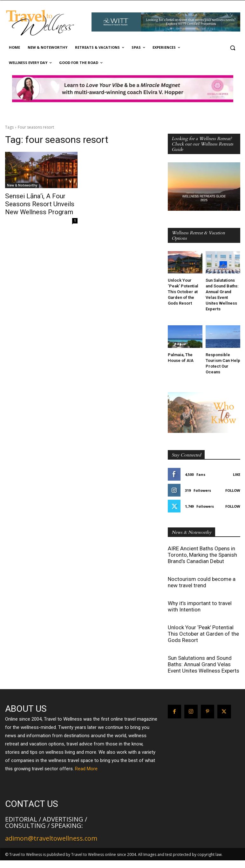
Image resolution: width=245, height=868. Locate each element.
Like (237, 474)
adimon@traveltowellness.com (51, 838)
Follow (233, 490)
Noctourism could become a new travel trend (202, 582)
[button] (233, 48)
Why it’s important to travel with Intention (200, 606)
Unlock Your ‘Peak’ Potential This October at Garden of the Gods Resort (183, 292)
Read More (86, 769)
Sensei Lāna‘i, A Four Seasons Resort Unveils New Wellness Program (40, 203)
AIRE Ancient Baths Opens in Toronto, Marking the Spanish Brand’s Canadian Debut (202, 555)
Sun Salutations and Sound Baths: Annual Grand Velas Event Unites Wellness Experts (204, 664)
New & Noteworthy (22, 185)
